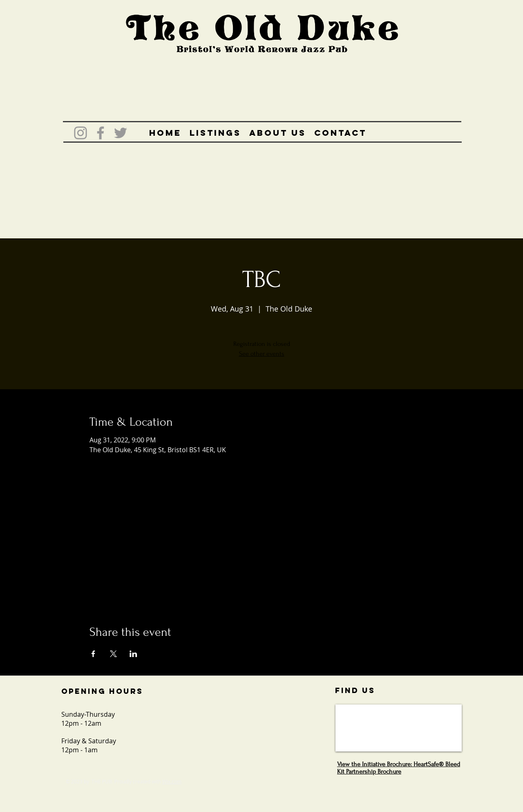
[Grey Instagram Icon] (80, 133)
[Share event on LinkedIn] (133, 654)
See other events (262, 354)
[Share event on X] (113, 654)
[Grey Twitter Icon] (121, 133)
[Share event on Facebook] (93, 654)
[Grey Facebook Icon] (101, 133)
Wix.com (172, 781)
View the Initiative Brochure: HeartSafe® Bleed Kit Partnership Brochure (399, 768)
